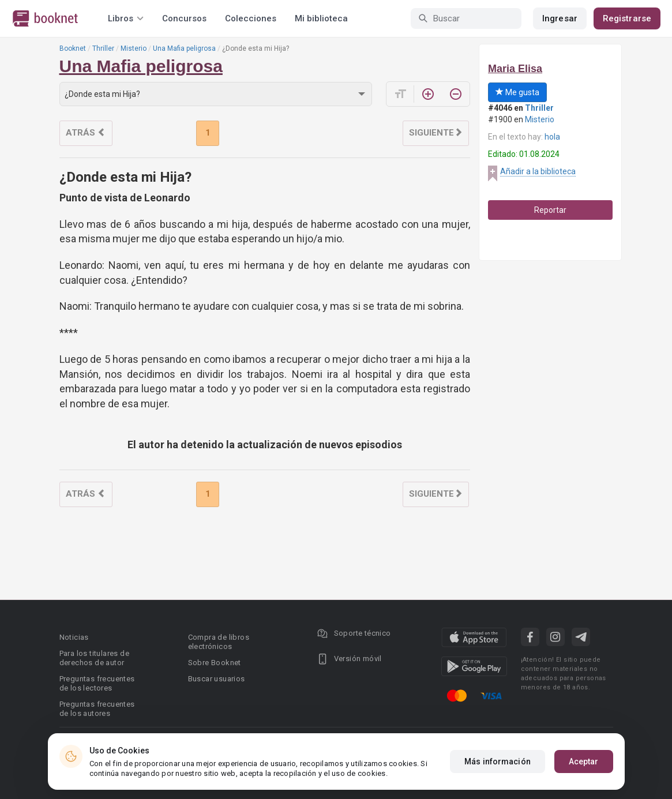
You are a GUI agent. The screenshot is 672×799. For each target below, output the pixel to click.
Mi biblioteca (321, 18)
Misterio (134, 48)
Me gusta (517, 92)
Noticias (74, 637)
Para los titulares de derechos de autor (94, 658)
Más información (498, 762)
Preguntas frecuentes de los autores (97, 709)
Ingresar (560, 18)
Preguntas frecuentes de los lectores (97, 683)
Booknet (73, 48)
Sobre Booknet (215, 663)
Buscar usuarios (217, 679)
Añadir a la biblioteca (538, 171)
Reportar (550, 210)
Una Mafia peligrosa (184, 48)
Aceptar (584, 762)
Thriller (103, 48)
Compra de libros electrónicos (219, 642)
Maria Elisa (515, 69)
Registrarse (627, 18)
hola (552, 137)
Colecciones (251, 18)
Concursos (184, 18)
